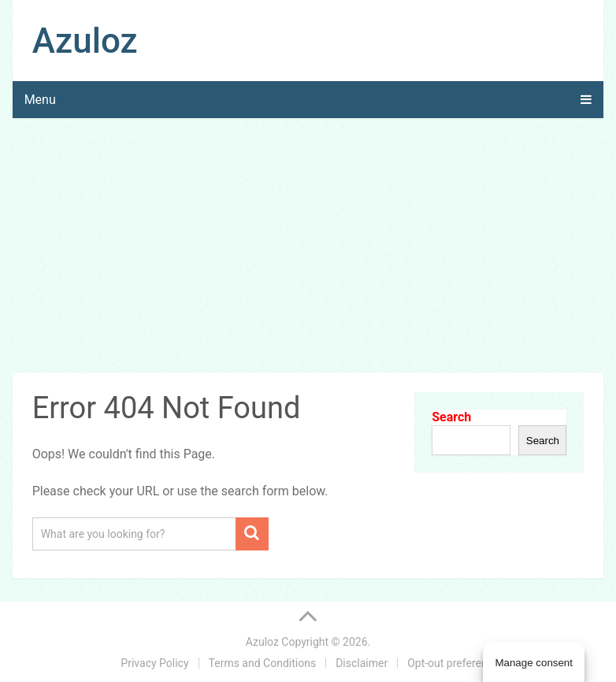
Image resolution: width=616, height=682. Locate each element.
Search (451, 417)
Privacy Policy (154, 663)
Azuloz (85, 41)
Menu (40, 100)
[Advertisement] (308, 248)
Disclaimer (362, 663)
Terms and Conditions (263, 663)
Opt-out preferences (456, 663)
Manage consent (534, 663)
